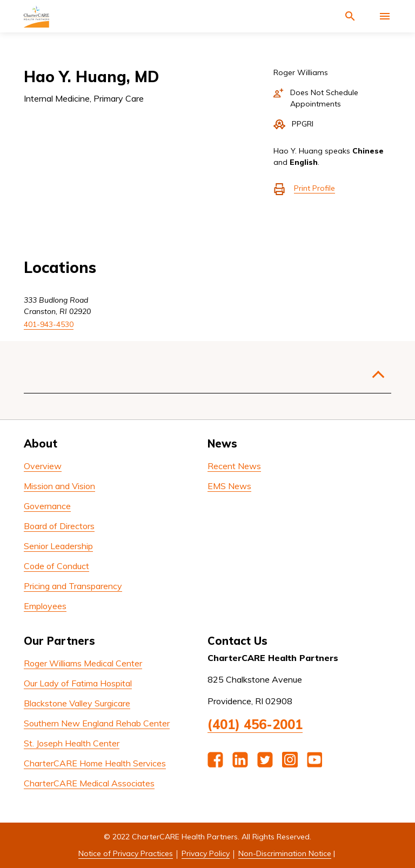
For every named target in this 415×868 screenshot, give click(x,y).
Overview (43, 466)
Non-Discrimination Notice (285, 853)
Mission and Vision (59, 486)
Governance (47, 506)
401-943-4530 (49, 324)
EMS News (229, 486)
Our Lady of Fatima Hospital (78, 683)
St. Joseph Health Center (72, 743)
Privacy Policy (206, 853)
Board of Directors (59, 526)
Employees (45, 606)
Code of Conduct (56, 566)
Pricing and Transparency (73, 586)
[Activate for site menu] (385, 16)
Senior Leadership (58, 546)
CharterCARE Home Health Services (95, 763)
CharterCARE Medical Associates (89, 783)
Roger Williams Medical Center (83, 663)
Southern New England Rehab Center (97, 723)
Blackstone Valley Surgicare (77, 703)
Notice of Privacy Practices (126, 853)
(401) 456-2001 (255, 724)
